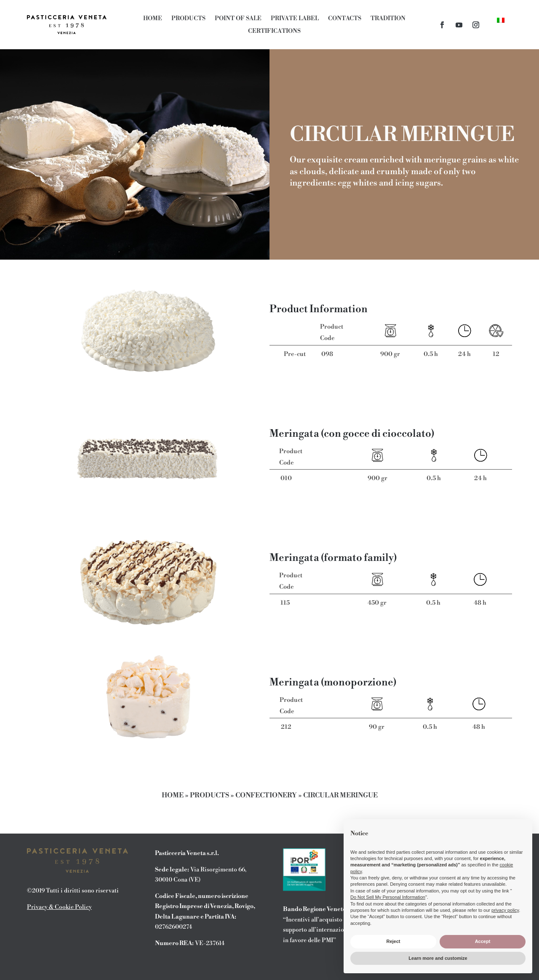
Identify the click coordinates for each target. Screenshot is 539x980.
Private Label (295, 19)
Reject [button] (393, 941)
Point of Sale (238, 19)
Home (153, 19)
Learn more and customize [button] (438, 958)
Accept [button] (483, 941)
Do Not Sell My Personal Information (388, 897)
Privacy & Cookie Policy (59, 907)
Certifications (274, 32)
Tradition (388, 19)
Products (188, 19)
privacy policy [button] (505, 910)
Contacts (345, 19)
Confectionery (266, 795)
